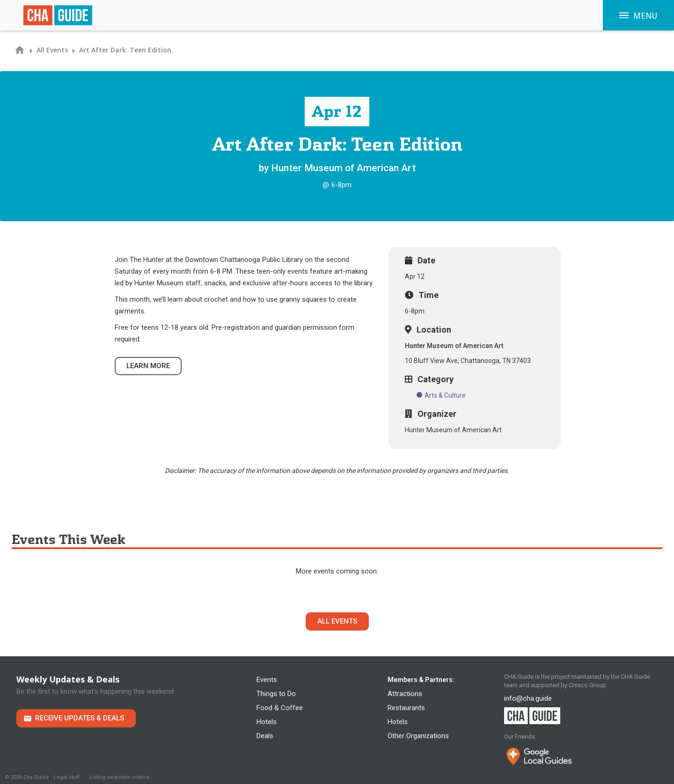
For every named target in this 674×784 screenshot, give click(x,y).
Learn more (148, 366)
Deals (265, 736)
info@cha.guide (528, 698)
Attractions (405, 694)
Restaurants (406, 708)
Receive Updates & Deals (80, 718)
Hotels (267, 722)
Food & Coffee (280, 708)
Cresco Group (587, 685)
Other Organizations (418, 736)
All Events (337, 621)
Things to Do (276, 694)
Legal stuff (67, 777)
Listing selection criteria (119, 777)
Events (267, 680)
